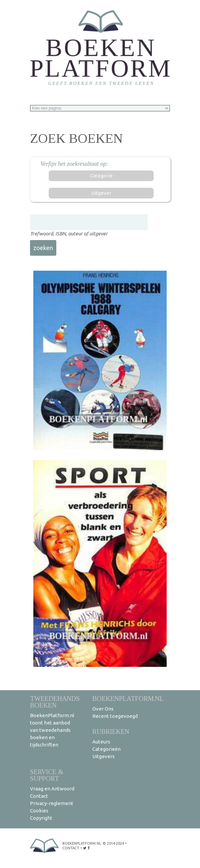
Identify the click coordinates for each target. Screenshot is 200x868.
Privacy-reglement (52, 803)
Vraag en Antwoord (52, 789)
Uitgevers (103, 756)
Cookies (39, 811)
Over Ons (103, 709)
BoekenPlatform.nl (128, 698)
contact (71, 848)
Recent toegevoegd (115, 716)
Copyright (41, 818)
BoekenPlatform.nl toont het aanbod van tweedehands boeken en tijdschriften (52, 730)
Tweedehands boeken (55, 702)
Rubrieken (111, 731)
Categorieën (106, 749)
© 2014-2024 (113, 843)
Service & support (47, 775)
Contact (39, 796)
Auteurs (101, 742)
